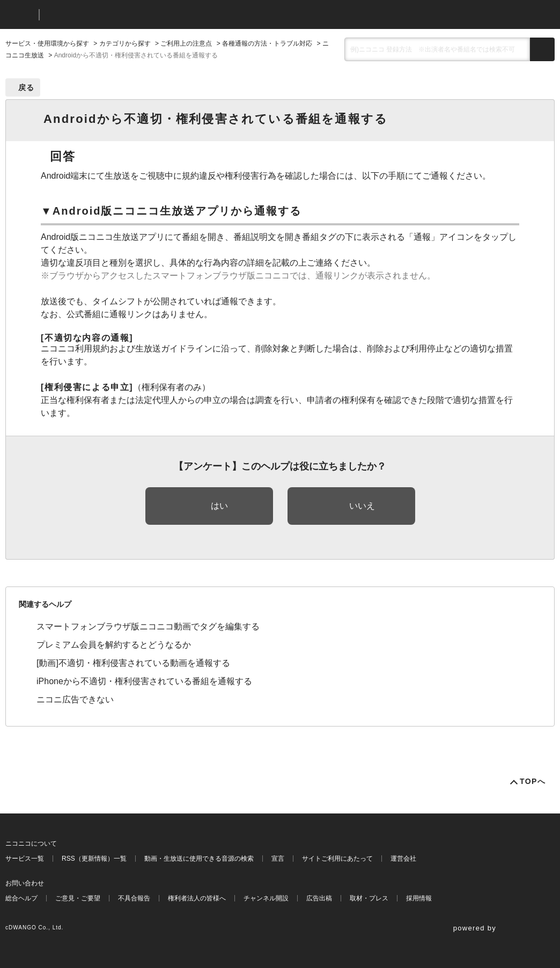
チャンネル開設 (266, 898)
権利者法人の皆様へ (197, 898)
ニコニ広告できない (75, 699)
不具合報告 (134, 898)
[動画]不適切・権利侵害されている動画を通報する (133, 663)
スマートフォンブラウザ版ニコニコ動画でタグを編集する (148, 626)
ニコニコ (20, 15)
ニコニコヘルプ (104, 15)
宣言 (278, 859)
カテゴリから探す (125, 43)
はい (219, 506)
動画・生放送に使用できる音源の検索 (199, 859)
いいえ (362, 506)
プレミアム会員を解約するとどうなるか (114, 645)
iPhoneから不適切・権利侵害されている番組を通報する (144, 681)
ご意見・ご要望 (78, 898)
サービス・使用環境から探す (47, 43)
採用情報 (419, 898)
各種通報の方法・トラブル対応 (267, 43)
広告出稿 (319, 898)
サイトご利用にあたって (337, 859)
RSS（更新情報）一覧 (94, 859)
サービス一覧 (25, 859)
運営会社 (403, 859)
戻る (27, 87)
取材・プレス (369, 898)
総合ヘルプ (21, 898)
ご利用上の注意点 (186, 43)
